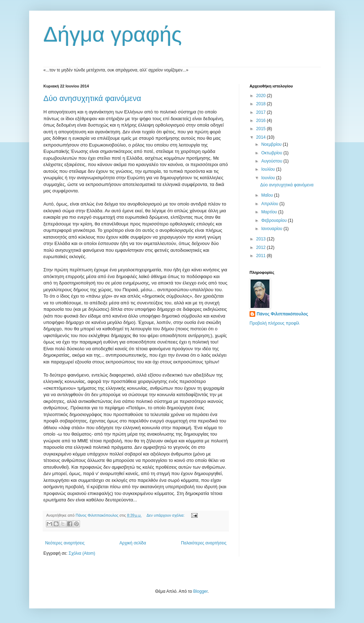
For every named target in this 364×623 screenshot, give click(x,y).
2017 (262, 112)
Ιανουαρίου (272, 229)
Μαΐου (268, 195)
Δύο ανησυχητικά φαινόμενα (92, 98)
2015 (262, 129)
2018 (262, 104)
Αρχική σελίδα (133, 543)
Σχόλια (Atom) (82, 553)
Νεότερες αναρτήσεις (65, 543)
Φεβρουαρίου (275, 220)
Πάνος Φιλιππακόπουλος (282, 314)
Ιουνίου (269, 178)
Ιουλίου (269, 169)
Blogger (200, 591)
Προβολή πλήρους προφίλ (274, 323)
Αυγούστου (272, 161)
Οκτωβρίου (272, 153)
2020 (262, 96)
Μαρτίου (270, 212)
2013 (262, 239)
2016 (262, 121)
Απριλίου (270, 204)
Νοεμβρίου (272, 144)
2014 (262, 137)
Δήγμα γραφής (113, 34)
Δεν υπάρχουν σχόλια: (166, 515)
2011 (262, 256)
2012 (262, 247)
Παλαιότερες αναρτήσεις (204, 543)
